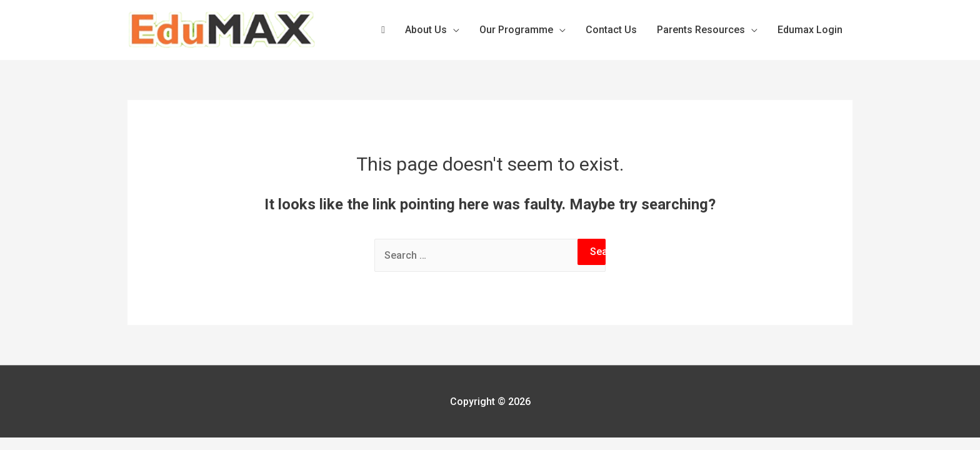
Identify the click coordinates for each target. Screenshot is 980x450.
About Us (426, 30)
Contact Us (611, 30)
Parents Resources (701, 30)
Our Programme (516, 30)
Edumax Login (810, 30)
